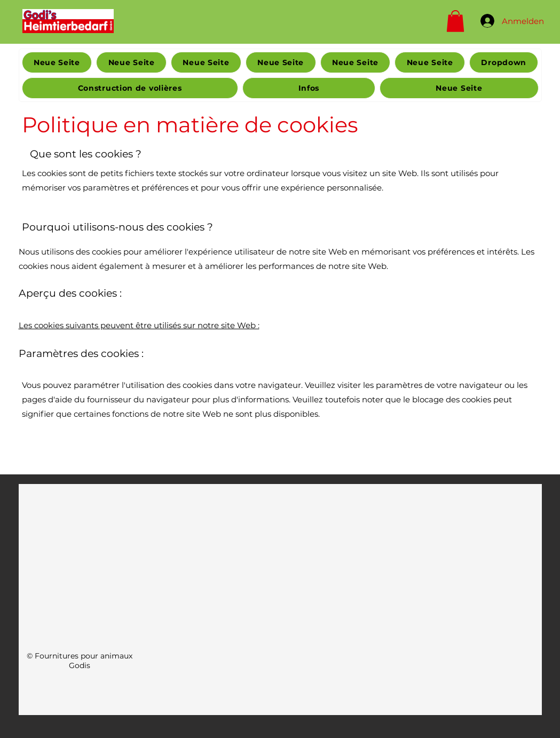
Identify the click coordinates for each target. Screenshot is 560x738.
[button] (455, 21)
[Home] (68, 21)
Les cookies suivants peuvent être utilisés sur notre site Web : (139, 325)
